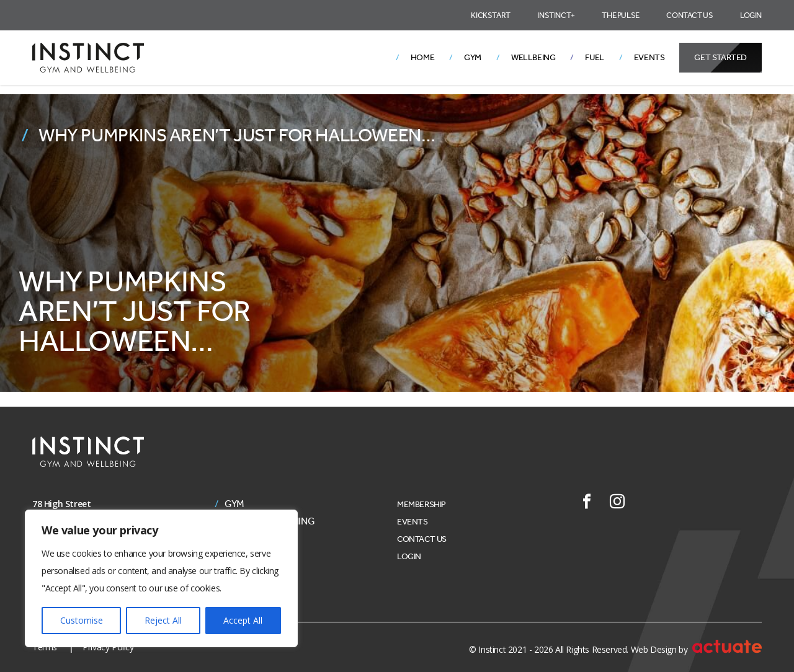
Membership (422, 504)
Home (422, 57)
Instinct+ (556, 15)
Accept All (243, 620)
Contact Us (689, 15)
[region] (161, 578)
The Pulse (620, 15)
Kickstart (490, 15)
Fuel (594, 57)
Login (751, 15)
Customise (82, 620)
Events (649, 57)
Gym (473, 57)
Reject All (163, 620)
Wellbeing (533, 57)
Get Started (720, 57)
